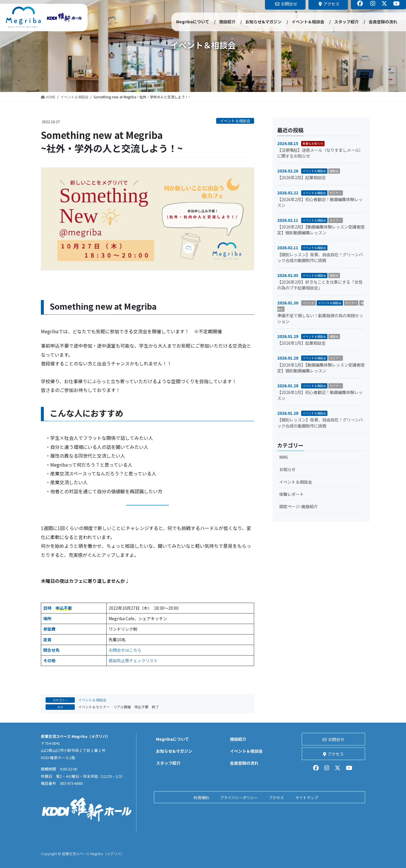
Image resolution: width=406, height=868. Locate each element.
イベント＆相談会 (235, 121)
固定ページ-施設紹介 (299, 506)
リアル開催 (122, 707)
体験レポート (292, 494)
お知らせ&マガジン (174, 751)
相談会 (334, 171)
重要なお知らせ (313, 143)
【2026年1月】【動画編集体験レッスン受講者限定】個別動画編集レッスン (321, 368)
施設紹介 (238, 739)
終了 (155, 707)
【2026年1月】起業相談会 (301, 343)
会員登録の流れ (244, 763)
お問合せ (333, 739)
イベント (308, 303)
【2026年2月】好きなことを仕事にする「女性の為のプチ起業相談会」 (320, 285)
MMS (284, 457)
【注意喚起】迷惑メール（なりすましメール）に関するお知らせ (320, 153)
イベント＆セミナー (94, 707)
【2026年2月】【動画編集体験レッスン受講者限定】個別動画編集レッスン (321, 230)
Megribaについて (172, 739)
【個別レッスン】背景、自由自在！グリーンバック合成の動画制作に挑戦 (320, 257)
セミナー (336, 193)
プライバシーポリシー (239, 798)
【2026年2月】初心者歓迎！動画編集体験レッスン (320, 202)
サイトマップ (307, 798)
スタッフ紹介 (168, 763)
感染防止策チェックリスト (133, 660)
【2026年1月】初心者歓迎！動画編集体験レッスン (320, 395)
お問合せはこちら (125, 650)
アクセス (333, 754)
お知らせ (287, 469)
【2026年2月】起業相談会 (301, 177)
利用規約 (201, 798)
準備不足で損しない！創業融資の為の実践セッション (320, 318)
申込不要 (141, 707)
